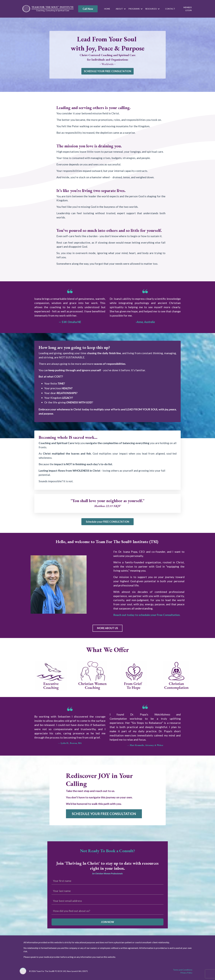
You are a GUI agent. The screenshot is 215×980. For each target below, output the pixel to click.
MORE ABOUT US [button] (107, 629)
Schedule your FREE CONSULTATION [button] (108, 523)
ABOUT (121, 9)
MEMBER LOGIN (188, 9)
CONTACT (170, 9)
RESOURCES (152, 9)
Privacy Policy (186, 974)
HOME (107, 9)
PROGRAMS (135, 9)
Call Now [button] (88, 9)
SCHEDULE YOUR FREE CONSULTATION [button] (107, 71)
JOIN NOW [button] (108, 923)
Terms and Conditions (183, 971)
